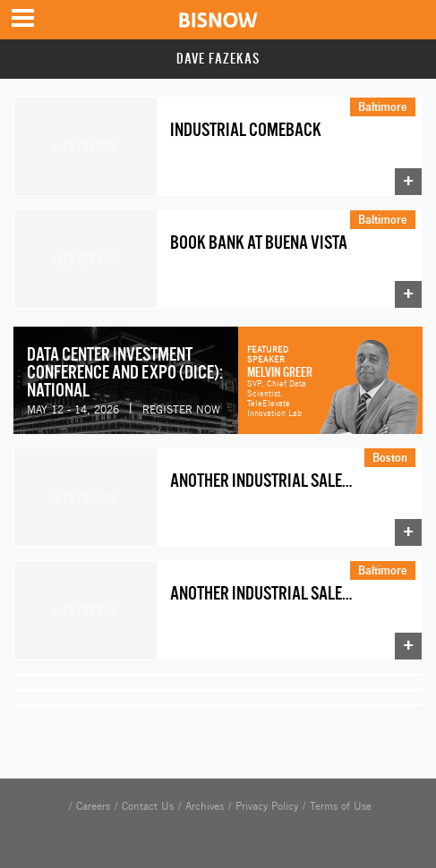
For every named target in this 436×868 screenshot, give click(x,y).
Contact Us (148, 806)
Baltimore (383, 106)
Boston (390, 457)
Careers (93, 806)
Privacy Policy (267, 806)
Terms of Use (341, 806)
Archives (205, 806)
